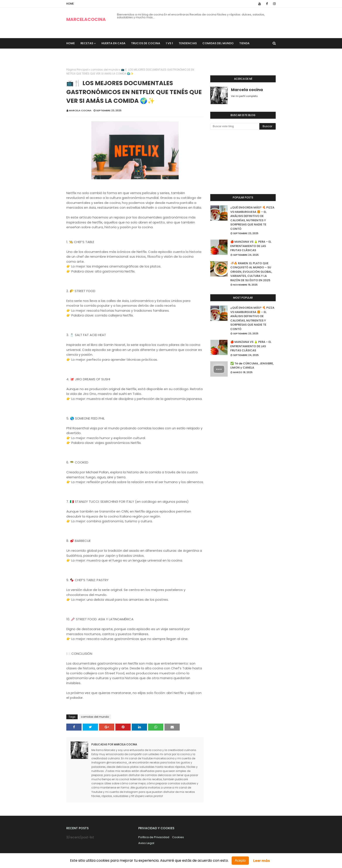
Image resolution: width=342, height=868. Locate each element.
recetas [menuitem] (87, 43)
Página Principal (77, 70)
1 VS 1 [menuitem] (169, 43)
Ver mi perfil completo (244, 96)
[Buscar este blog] (235, 126)
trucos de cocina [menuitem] (146, 43)
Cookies (178, 837)
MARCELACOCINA (86, 19)
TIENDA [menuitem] (244, 43)
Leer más (262, 861)
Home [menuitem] (71, 43)
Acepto (240, 860)
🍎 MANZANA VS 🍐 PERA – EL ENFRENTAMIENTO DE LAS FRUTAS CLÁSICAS (251, 246)
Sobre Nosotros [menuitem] (82, 54)
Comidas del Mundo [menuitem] (218, 43)
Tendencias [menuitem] (188, 43)
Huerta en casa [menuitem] (113, 43)
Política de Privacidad (154, 837)
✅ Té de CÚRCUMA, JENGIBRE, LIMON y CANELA (252, 366)
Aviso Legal (146, 843)
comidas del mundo (104, 70)
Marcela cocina (80, 110)
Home (70, 4)
